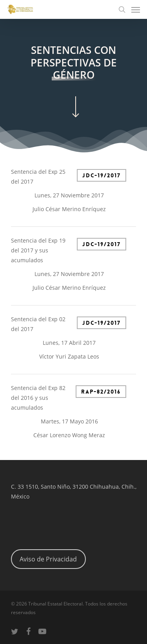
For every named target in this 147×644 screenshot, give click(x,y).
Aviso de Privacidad (48, 559)
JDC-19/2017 (102, 175)
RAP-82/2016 (101, 392)
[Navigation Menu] (136, 9)
